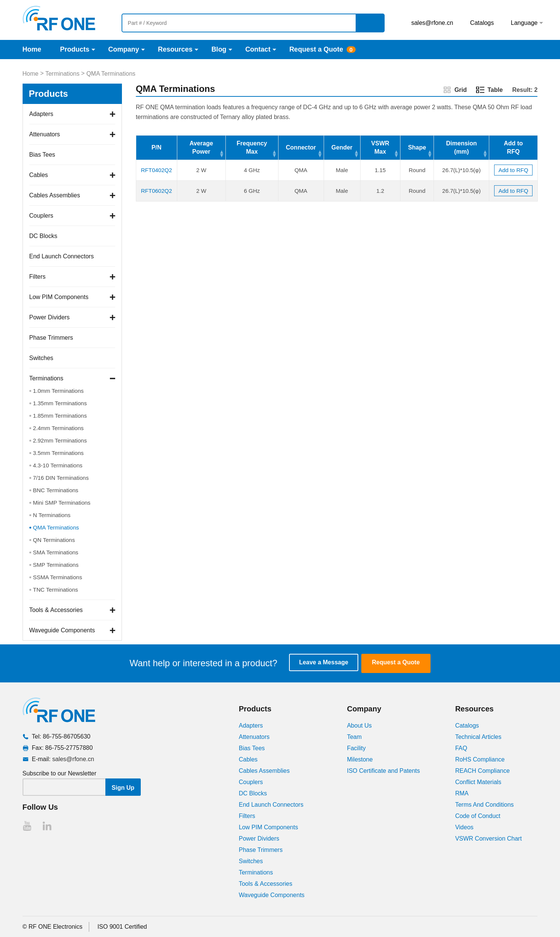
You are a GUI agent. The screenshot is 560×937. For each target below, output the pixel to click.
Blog (219, 49)
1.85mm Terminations (60, 416)
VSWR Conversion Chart (488, 838)
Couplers (41, 216)
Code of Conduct (478, 816)
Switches (41, 358)
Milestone (360, 759)
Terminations (62, 74)
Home (32, 49)
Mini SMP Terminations (62, 503)
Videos (464, 827)
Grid (460, 90)
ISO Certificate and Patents (383, 770)
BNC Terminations (56, 490)
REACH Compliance (482, 770)
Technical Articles (478, 736)
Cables (39, 175)
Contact (258, 49)
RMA (462, 793)
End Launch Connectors (62, 256)
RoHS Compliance (480, 759)
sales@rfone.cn (432, 23)
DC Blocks (43, 236)
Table (495, 90)
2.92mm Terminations (60, 440)
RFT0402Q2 (156, 170)
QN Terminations (54, 540)
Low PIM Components (59, 297)
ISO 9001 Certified (122, 926)
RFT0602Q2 (156, 191)
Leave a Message (328, 663)
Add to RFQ (513, 170)
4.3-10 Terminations (58, 465)
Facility (356, 748)
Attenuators (45, 134)
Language (524, 23)
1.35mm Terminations (60, 403)
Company (124, 49)
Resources (175, 49)
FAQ (461, 748)
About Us (359, 725)
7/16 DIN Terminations (61, 478)
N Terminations (52, 515)
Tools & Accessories (56, 610)
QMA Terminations (111, 74)
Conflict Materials (478, 782)
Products (75, 49)
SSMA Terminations (58, 577)
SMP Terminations (56, 565)
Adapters (41, 114)
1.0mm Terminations (59, 391)
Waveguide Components (62, 630)
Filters (38, 277)
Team (354, 736)
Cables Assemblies (55, 195)
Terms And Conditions (484, 804)
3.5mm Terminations (59, 453)
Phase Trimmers (51, 338)
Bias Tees (42, 155)
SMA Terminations (56, 552)
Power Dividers (50, 317)
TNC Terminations (56, 590)
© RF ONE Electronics (52, 926)
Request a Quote (316, 49)
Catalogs (482, 23)
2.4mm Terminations (59, 428)
